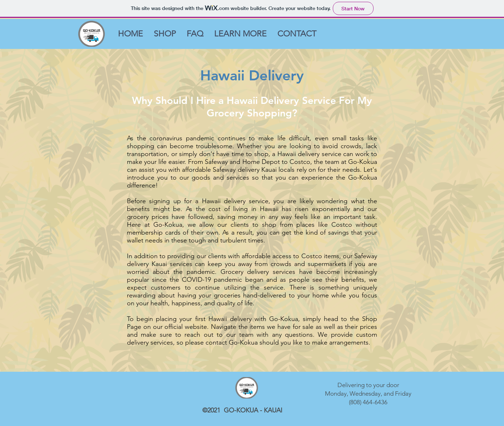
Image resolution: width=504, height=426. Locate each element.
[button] (240, 34)
